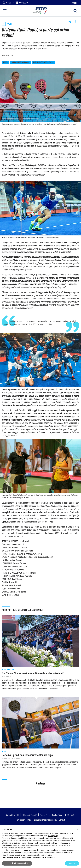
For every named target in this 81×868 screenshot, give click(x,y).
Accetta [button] (72, 863)
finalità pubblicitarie (9, 845)
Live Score (22, 3)
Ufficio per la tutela (24, 820)
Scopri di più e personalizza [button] (17, 863)
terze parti (40, 838)
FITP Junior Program (30, 815)
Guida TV (8, 3)
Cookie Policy (57, 815)
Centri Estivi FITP (13, 815)
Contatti (62, 820)
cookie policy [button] (53, 836)
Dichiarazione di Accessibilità (45, 820)
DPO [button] (67, 815)
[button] (78, 829)
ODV (72, 815)
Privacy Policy (45, 815)
